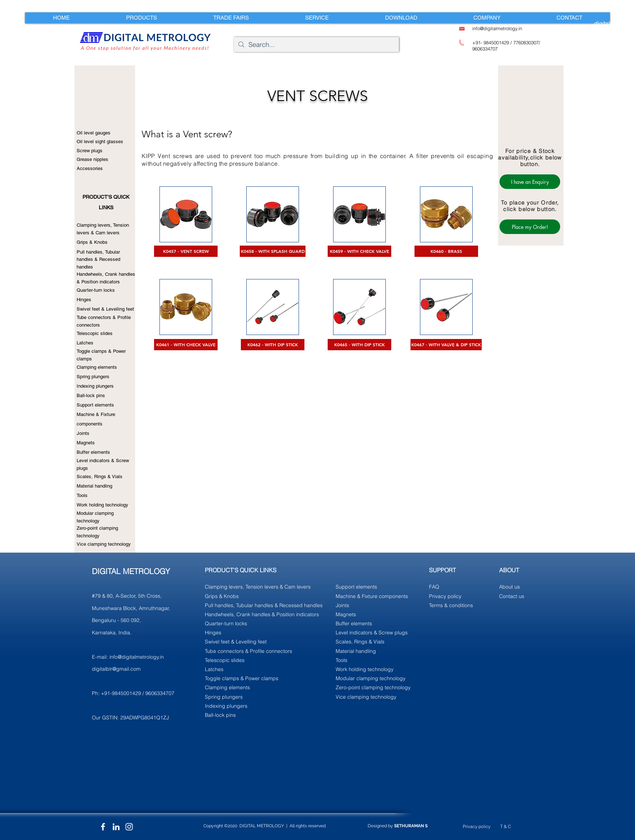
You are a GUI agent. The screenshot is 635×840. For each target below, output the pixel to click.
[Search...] (316, 45)
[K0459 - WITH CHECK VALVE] (359, 251)
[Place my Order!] (530, 227)
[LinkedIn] (116, 827)
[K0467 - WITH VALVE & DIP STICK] (446, 345)
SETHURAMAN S (411, 826)
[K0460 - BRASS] (446, 251)
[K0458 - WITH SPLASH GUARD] (273, 251)
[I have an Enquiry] (530, 182)
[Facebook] (103, 827)
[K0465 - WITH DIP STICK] (359, 345)
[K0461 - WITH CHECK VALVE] (186, 345)
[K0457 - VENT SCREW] (186, 251)
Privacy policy (477, 826)
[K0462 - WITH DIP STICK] (273, 345)
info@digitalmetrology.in (137, 657)
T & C (506, 826)
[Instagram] (129, 827)
